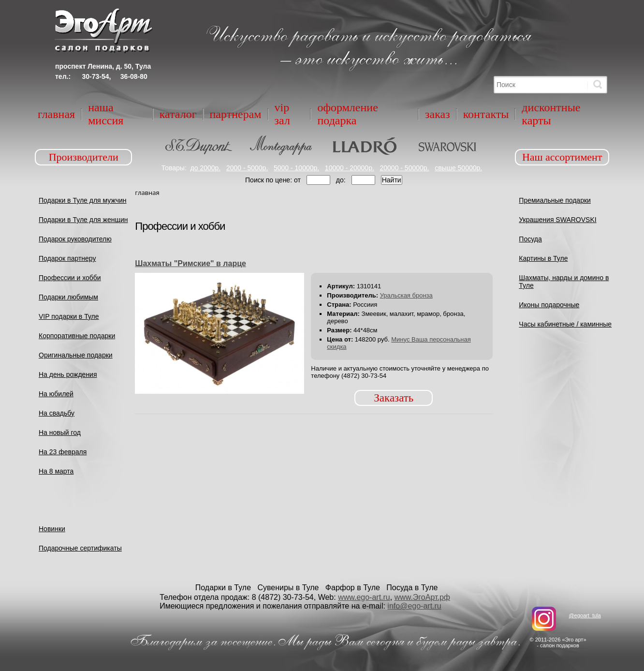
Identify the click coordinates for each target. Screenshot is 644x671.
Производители (84, 157)
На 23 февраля (63, 452)
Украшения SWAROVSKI (557, 220)
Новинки (52, 529)
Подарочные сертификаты (80, 548)
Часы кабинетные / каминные (565, 324)
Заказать (394, 398)
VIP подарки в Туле (69, 316)
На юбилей (56, 394)
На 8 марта (56, 471)
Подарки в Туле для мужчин (83, 200)
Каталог (178, 114)
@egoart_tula (585, 615)
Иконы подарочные (549, 305)
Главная (56, 114)
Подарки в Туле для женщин (83, 220)
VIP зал (282, 114)
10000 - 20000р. (350, 168)
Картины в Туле (543, 258)
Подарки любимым (68, 297)
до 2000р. (206, 168)
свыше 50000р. (458, 168)
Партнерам (236, 114)
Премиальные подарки (555, 200)
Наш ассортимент (562, 157)
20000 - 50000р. (405, 168)
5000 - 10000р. (296, 168)
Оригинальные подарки (76, 355)
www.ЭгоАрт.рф (422, 597)
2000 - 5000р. (247, 168)
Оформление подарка (347, 114)
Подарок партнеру (67, 258)
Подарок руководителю (75, 239)
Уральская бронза (406, 295)
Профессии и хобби (70, 278)
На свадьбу (57, 413)
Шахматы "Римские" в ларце (190, 263)
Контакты (486, 114)
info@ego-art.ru (414, 606)
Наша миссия (106, 114)
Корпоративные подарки (77, 336)
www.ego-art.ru (364, 597)
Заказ (438, 114)
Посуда (530, 239)
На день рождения (68, 374)
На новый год (60, 432)
